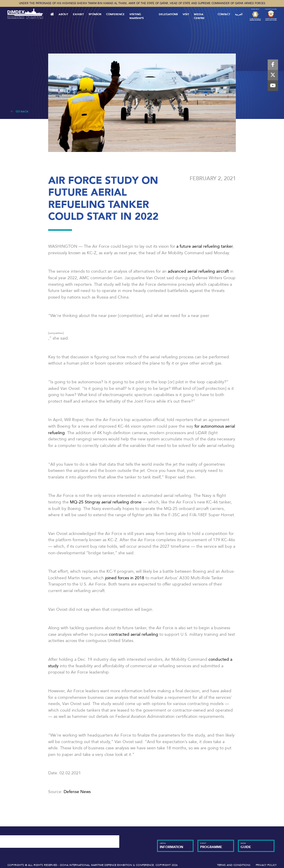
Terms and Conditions (234, 865)
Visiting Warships (136, 16)
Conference (115, 14)
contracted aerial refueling (134, 634)
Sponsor (95, 14)
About (63, 14)
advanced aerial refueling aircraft (198, 271)
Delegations (168, 14)
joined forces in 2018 (125, 578)
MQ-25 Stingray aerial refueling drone (106, 502)
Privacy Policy (266, 865)
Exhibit (78, 14)
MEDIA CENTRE (199, 16)
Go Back (20, 112)
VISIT (186, 14)
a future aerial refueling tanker (204, 246)
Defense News (77, 792)
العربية (239, 14)
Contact (224, 14)
